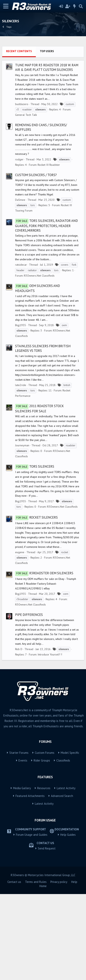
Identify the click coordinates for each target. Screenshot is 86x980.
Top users (47, 137)
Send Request (47, 934)
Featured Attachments (30, 882)
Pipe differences (29, 701)
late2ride (21, 471)
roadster (27, 196)
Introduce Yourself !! (50, 740)
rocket (65, 638)
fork (74, 351)
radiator (32, 356)
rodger (19, 245)
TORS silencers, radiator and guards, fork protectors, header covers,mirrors (46, 311)
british (67, 471)
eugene (20, 638)
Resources (44, 874)
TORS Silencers (35, 552)
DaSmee (20, 286)
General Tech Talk (26, 201)
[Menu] (6, 6)
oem (64, 411)
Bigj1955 (21, 411)
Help (74, 968)
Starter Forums (19, 839)
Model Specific (70, 839)
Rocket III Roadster (49, 251)
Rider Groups (42, 846)
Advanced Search (62, 882)
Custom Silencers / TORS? (36, 261)
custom (70, 190)
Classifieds (63, 846)
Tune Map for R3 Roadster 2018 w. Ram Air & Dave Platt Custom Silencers (47, 153)
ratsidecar (21, 351)
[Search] (81, 6)
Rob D (19, 735)
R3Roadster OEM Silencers (44, 659)
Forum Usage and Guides (32, 921)
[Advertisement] (43, 87)
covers (65, 351)
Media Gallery (22, 874)
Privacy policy (59, 968)
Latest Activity (66, 874)
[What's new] (75, 6)
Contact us (14, 968)
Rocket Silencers (36, 603)
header (20, 356)
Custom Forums (45, 839)
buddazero (22, 190)
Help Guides (68, 921)
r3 (18, 196)
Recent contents (19, 137)
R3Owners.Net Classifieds (39, 362)
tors (33, 291)
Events (23, 846)
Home (43, 972)
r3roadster (22, 685)
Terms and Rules (36, 968)
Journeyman (22, 531)
